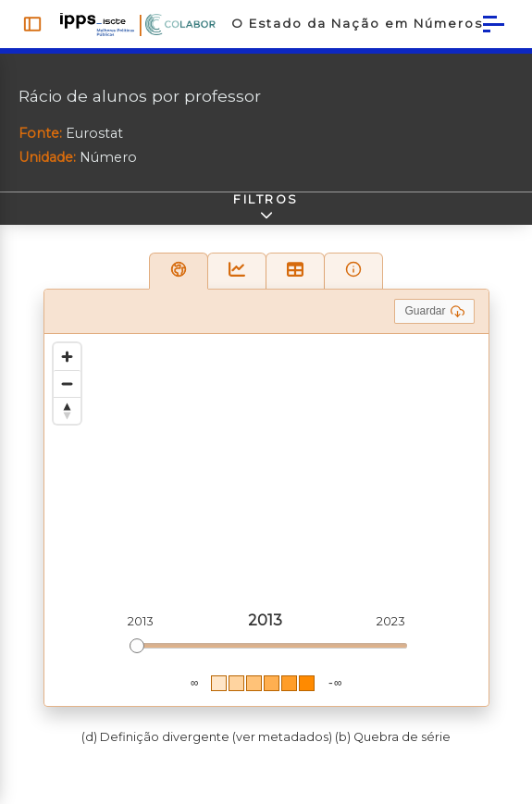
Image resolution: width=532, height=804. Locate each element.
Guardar (434, 319)
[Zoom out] (67, 391)
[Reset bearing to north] (67, 418)
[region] (266, 527)
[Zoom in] (67, 364)
